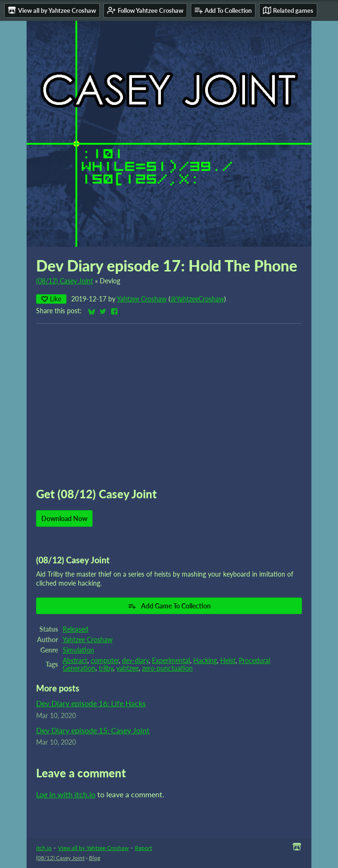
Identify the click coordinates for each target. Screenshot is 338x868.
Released (75, 629)
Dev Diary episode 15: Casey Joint (93, 730)
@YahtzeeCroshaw (197, 299)
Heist (228, 661)
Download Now (64, 518)
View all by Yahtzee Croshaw (93, 848)
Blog (94, 858)
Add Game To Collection (169, 606)
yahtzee (127, 668)
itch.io (44, 848)
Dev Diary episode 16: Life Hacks (91, 703)
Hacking (205, 661)
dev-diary (135, 661)
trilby (106, 668)
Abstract (75, 661)
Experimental (171, 661)
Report (143, 848)
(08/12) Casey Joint (65, 281)
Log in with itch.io (66, 794)
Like (51, 299)
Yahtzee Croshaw (142, 299)
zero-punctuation (167, 668)
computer (105, 661)
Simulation (78, 650)
